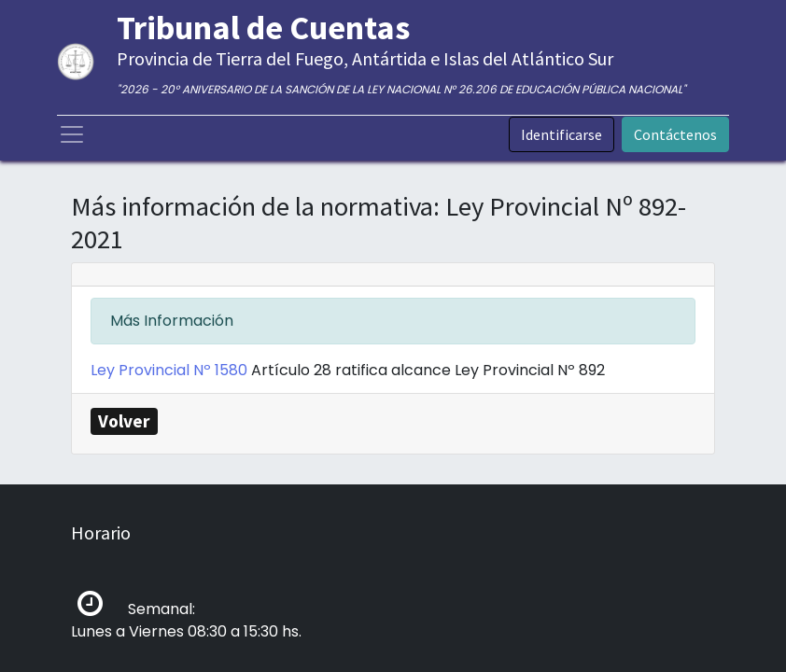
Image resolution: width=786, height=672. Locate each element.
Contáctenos (675, 134)
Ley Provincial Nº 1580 (171, 370)
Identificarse (561, 134)
